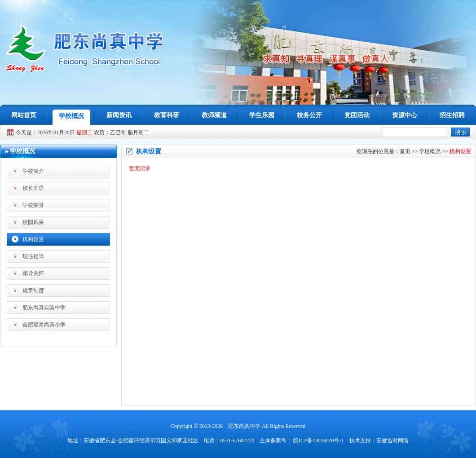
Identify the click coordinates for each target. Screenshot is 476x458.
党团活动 (357, 115)
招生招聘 (452, 115)
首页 (405, 151)
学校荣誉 (33, 205)
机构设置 (33, 239)
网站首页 (24, 115)
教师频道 (214, 115)
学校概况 (71, 116)
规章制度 (33, 291)
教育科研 (167, 115)
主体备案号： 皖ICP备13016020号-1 (302, 440)
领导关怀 (33, 273)
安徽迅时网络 (392, 440)
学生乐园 (262, 115)
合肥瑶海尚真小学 (44, 325)
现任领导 (33, 256)
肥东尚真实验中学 (44, 308)
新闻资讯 (119, 115)
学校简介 (33, 171)
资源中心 (405, 115)
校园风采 (33, 222)
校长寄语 (33, 188)
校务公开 (309, 115)
